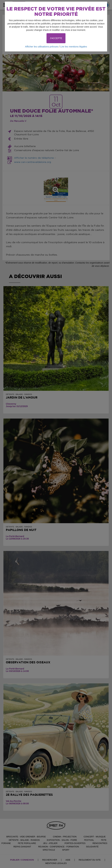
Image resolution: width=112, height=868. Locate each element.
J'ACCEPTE (56, 38)
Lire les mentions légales (74, 47)
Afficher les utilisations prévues (42, 47)
